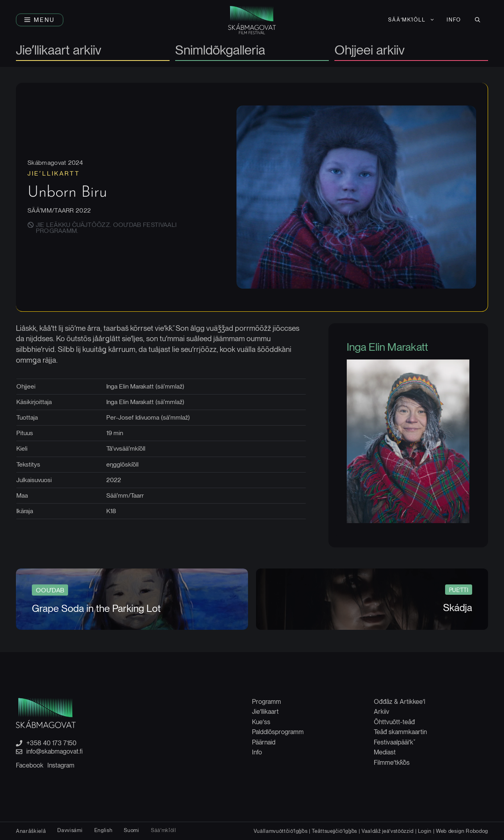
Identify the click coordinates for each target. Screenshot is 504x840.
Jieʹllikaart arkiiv (59, 51)
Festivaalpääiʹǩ (394, 742)
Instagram (61, 765)
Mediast (385, 752)
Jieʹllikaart (265, 711)
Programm (267, 701)
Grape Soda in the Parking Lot (96, 608)
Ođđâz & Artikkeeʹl (399, 701)
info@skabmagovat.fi (55, 751)
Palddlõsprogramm (278, 732)
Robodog (477, 830)
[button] (40, 20)
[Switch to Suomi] (131, 830)
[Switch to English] (104, 830)
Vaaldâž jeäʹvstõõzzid (388, 830)
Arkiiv (382, 711)
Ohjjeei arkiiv (369, 51)
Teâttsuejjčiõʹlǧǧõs (334, 830)
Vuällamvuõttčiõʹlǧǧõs (281, 830)
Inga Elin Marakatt (388, 348)
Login (425, 830)
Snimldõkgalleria (220, 51)
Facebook (30, 765)
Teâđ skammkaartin (400, 732)
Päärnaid (264, 742)
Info (454, 20)
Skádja (458, 607)
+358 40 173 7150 (51, 743)
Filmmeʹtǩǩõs (392, 762)
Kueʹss (261, 722)
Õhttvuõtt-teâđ (394, 722)
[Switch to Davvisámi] (70, 830)
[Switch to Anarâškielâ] (31, 831)
